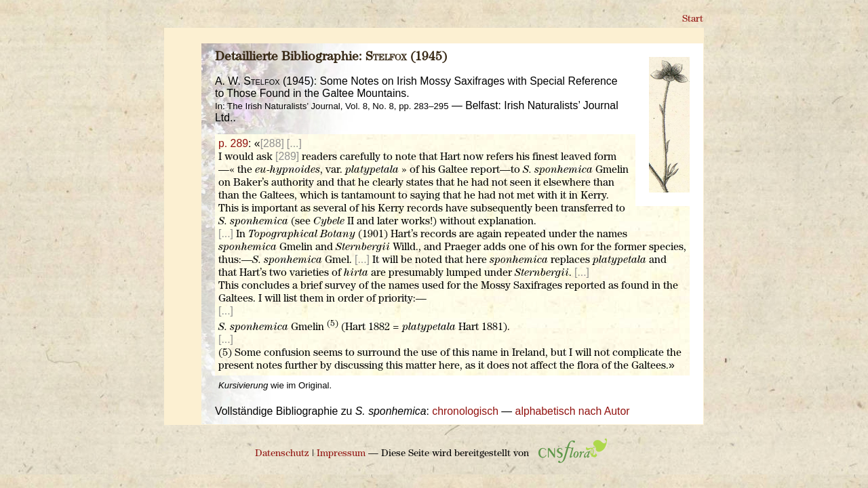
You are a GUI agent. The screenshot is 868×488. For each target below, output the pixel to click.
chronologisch (465, 411)
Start (693, 19)
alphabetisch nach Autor (573, 411)
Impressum (341, 454)
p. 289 (233, 143)
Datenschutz (282, 454)
